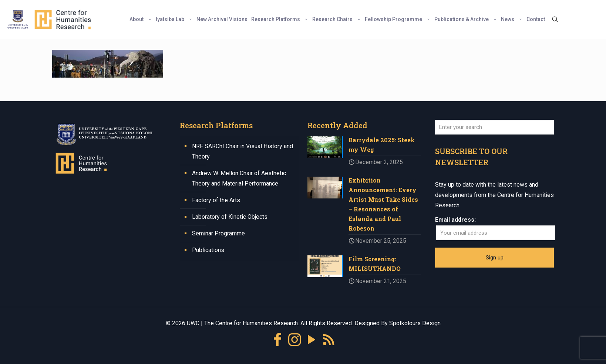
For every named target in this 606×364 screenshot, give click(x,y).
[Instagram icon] (294, 340)
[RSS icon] (329, 340)
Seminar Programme (218, 233)
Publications (208, 250)
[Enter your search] (494, 127)
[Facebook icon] (277, 340)
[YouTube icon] (312, 340)
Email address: (455, 220)
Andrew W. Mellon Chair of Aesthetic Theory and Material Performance (239, 178)
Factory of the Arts (216, 200)
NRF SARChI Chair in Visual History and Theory (243, 151)
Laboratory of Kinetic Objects (230, 217)
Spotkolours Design (415, 323)
